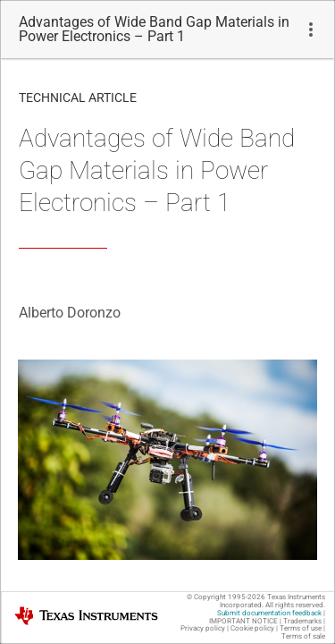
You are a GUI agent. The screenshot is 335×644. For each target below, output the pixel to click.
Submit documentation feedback (269, 613)
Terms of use (301, 628)
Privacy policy (203, 628)
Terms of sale (303, 636)
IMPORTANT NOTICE (243, 621)
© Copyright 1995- (226, 597)
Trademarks (302, 621)
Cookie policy (252, 628)
